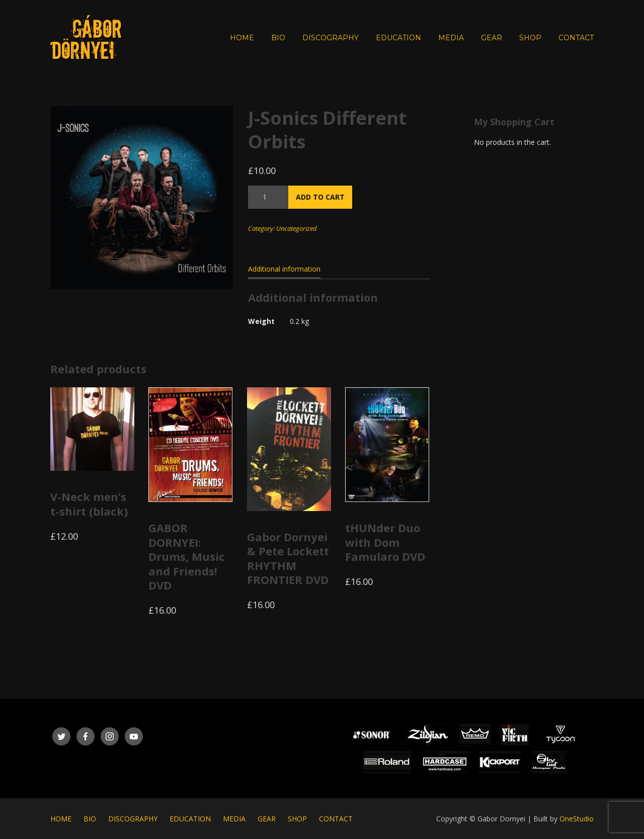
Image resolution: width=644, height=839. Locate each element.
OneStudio (577, 819)
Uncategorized (297, 228)
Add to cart (320, 197)
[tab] (284, 271)
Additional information (284, 269)
